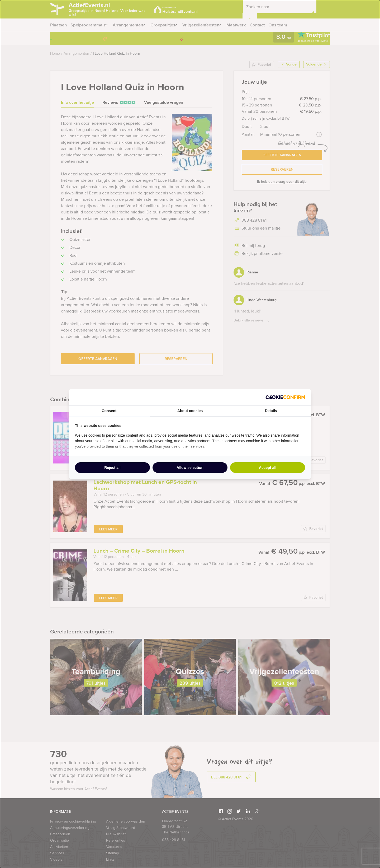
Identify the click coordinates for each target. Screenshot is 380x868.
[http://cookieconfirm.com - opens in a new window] (285, 397)
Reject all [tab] (112, 468)
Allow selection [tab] (190, 468)
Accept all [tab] (268, 468)
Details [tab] (271, 411)
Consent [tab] (109, 411)
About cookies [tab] (190, 411)
